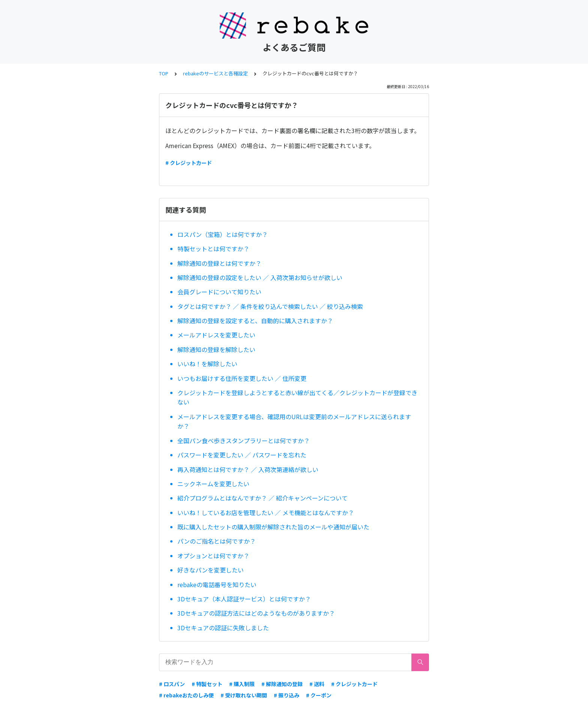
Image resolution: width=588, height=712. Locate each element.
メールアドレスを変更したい (216, 335)
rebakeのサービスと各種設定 (215, 73)
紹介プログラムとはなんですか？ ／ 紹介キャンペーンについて (262, 498)
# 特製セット (207, 684)
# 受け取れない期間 (244, 695)
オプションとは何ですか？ (213, 556)
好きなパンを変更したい (211, 570)
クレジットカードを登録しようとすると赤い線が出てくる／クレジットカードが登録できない (297, 397)
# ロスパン (172, 684)
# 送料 (317, 684)
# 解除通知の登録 (282, 684)
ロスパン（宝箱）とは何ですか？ (223, 234)
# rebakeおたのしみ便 (186, 695)
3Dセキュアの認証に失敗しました (223, 628)
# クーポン (319, 695)
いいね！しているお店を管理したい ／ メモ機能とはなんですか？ (266, 513)
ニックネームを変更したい (213, 484)
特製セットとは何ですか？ (213, 249)
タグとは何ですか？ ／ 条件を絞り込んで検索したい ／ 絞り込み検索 (270, 306)
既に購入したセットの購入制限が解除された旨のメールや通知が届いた (273, 527)
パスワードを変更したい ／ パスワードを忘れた (242, 455)
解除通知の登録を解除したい (216, 349)
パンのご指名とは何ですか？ (217, 541)
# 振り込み (286, 695)
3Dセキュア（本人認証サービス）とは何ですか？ (244, 599)
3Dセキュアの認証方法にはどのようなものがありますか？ (256, 613)
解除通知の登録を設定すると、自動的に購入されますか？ (255, 321)
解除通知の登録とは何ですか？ (219, 263)
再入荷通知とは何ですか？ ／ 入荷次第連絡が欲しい (248, 469)
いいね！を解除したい (207, 364)
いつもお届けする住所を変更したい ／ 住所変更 (242, 378)
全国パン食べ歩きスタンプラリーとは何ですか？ (244, 441)
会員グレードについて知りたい (222, 292)
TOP (164, 73)
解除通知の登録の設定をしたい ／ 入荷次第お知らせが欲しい (260, 277)
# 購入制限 (242, 684)
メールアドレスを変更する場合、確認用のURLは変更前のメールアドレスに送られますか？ (294, 421)
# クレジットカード (189, 163)
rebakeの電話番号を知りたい (217, 585)
